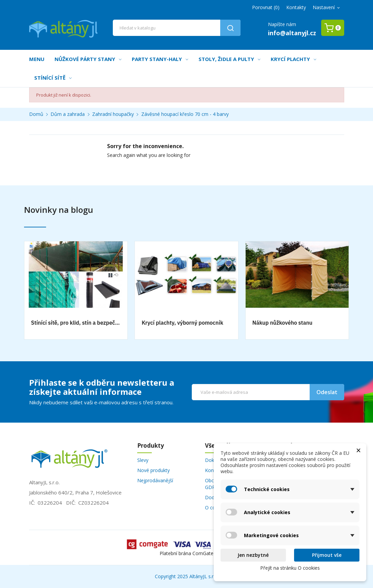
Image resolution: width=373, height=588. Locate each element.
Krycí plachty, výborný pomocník (182, 323)
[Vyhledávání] (177, 28)
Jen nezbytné (253, 555)
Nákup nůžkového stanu (282, 323)
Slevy (143, 460)
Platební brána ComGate (186, 553)
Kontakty (296, 7)
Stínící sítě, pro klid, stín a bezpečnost (76, 323)
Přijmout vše (327, 555)
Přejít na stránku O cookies (290, 568)
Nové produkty (153, 470)
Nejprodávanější (155, 480)
